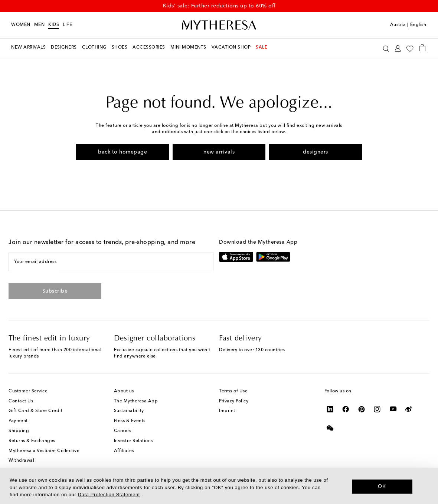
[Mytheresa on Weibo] (409, 409)
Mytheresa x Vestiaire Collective (44, 451)
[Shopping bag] (422, 47)
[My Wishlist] (410, 48)
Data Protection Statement (109, 495)
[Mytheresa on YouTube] (393, 409)
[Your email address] (111, 262)
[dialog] (219, 486)
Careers (123, 431)
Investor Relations (133, 441)
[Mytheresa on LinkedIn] (330, 409)
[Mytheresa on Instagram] (377, 409)
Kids (54, 25)
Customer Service (28, 391)
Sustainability (129, 411)
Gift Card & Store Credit (35, 411)
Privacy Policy (234, 401)
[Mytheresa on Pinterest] (362, 409)
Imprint (227, 411)
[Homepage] (219, 25)
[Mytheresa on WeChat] (330, 428)
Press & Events (130, 421)
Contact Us (21, 401)
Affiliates (124, 451)
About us (124, 391)
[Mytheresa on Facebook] (346, 409)
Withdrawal (21, 461)
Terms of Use (233, 391)
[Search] (386, 48)
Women (21, 25)
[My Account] (398, 48)
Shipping (19, 431)
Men (40, 25)
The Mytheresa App (136, 401)
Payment (18, 421)
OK (382, 486)
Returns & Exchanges (32, 441)
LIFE (67, 25)
